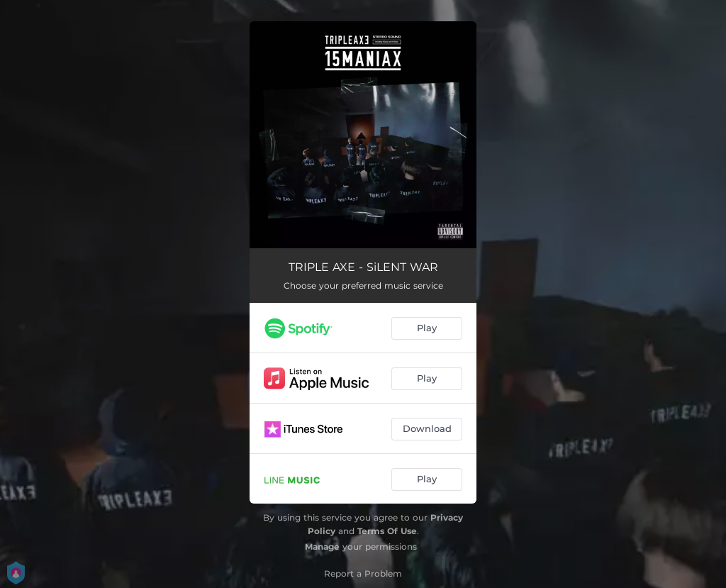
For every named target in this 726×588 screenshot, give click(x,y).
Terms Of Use (387, 531)
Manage (322, 547)
